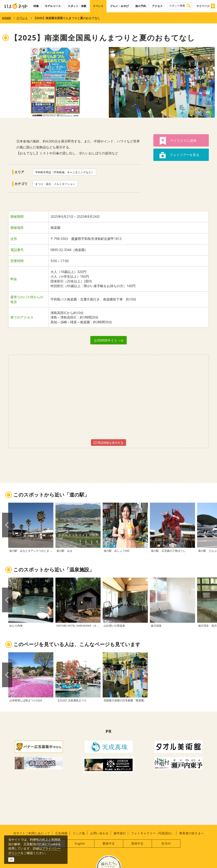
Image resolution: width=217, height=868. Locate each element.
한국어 (166, 843)
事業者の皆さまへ (192, 833)
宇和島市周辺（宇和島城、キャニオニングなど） (64, 172)
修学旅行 (120, 833)
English (80, 843)
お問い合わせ (99, 833)
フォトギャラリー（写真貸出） (153, 833)
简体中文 (137, 843)
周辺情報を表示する (109, 443)
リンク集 (79, 833)
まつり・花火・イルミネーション (55, 184)
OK (11, 859)
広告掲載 (61, 833)
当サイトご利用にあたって (32, 833)
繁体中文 (109, 843)
